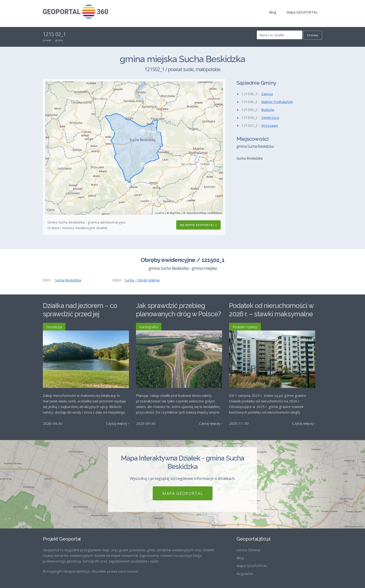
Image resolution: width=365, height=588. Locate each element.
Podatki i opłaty (245, 327)
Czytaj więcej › (117, 423)
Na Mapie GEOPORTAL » (198, 225)
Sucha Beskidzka (68, 280)
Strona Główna (248, 550)
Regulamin (245, 574)
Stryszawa (270, 125)
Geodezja (54, 327)
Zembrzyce (270, 117)
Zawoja (267, 94)
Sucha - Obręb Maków (142, 280)
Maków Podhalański (277, 102)
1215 (48, 34)
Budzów (268, 110)
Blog (273, 12)
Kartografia (149, 327)
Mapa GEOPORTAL (302, 12)
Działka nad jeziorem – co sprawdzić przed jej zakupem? (80, 314)
